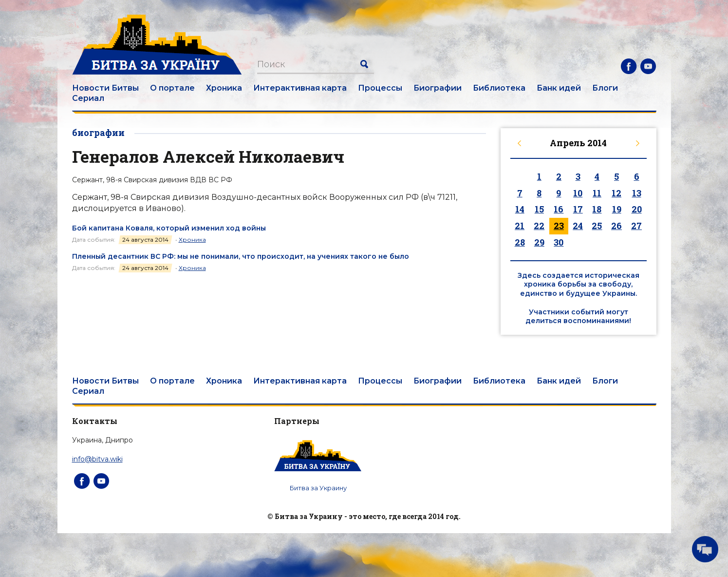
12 (616, 193)
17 (578, 209)
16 (559, 209)
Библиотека (499, 88)
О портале (172, 88)
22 (539, 226)
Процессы (380, 88)
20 (637, 209)
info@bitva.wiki (97, 459)
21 (520, 226)
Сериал (88, 98)
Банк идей (559, 88)
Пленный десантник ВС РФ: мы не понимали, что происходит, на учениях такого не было (241, 256)
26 (616, 226)
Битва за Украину (318, 488)
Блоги (605, 88)
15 (539, 209)
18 (597, 209)
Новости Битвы (105, 88)
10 (578, 193)
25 (597, 226)
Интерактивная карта (300, 88)
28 (520, 242)
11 (597, 193)
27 (636, 226)
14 (520, 209)
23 (559, 226)
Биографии (438, 88)
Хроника (224, 88)
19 (617, 209)
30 (559, 242)
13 (637, 193)
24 (578, 226)
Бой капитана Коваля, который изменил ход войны (169, 228)
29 (539, 242)
